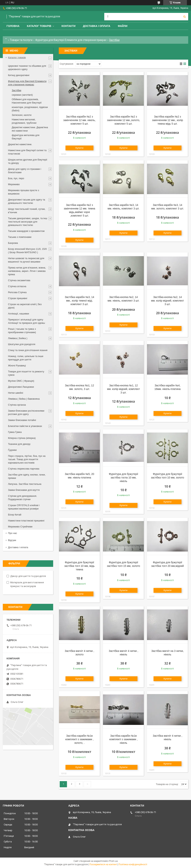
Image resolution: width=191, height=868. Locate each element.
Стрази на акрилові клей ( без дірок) (25, 306)
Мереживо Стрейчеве (20, 527)
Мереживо (14, 184)
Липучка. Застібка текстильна (25, 484)
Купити (80, 148)
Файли (123, 26)
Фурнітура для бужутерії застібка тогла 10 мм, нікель (123, 478)
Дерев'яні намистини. (20, 144)
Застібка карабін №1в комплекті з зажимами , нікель (123, 739)
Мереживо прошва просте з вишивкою (24, 192)
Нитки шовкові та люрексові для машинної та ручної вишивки (26, 260)
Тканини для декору (19, 444)
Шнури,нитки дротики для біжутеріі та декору (28, 161)
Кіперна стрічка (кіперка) (22, 438)
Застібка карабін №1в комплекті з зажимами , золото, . (79, 739)
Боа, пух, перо (16, 178)
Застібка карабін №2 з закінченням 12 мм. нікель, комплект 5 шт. (79, 120)
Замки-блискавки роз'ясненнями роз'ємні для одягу (26, 412)
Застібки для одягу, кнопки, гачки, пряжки (27, 476)
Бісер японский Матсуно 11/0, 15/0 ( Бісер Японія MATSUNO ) (27, 251)
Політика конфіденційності (133, 864)
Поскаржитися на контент (103, 864)
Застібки (17, 90)
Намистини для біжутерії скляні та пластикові (27, 152)
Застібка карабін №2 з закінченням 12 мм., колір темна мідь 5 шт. (167, 120)
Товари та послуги (21, 40)
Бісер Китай (15, 515)
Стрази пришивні (18, 298)
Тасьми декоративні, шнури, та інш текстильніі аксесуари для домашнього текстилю (28, 222)
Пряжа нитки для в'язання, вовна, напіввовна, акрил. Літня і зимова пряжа (27, 271)
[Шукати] (184, 17)
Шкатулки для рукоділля (22, 344)
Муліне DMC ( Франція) (21, 381)
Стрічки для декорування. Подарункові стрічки (22, 498)
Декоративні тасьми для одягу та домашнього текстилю (26, 201)
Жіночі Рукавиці (17, 366)
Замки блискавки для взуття (24, 490)
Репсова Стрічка (17, 292)
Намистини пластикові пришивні (26, 521)
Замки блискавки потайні (22, 420)
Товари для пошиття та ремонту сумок (26, 373)
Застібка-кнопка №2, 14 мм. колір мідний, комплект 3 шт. (167, 301)
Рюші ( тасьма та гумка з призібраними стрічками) (22, 331)
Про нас (12, 533)
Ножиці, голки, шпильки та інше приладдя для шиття (26, 358)
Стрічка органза (17, 405)
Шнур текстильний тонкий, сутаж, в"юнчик (27, 211)
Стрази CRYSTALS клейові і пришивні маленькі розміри (24, 507)
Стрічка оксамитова (19, 280)
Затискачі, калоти (22, 115)
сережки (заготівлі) (22, 95)
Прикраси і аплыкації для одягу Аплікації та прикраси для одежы (26, 321)
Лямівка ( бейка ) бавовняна (24, 399)
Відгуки (12, 540)
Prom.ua (113, 861)
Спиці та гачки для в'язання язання (28, 350)
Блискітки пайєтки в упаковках (25, 426)
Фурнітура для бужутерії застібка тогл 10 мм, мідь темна (79, 566)
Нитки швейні (16, 393)
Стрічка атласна (17, 286)
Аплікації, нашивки (19, 314)
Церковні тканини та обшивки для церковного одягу (27, 68)
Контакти (69, 26)
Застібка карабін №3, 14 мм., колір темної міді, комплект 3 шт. (79, 301)
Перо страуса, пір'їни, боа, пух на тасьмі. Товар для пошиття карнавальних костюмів (27, 459)
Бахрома (13, 243)
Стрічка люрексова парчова (24, 469)
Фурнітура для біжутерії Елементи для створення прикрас (71, 40)
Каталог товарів (39, 26)
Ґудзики (12, 450)
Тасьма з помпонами (20, 237)
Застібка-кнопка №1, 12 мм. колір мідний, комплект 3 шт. (123, 389)
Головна (13, 26)
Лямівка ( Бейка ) (18, 338)
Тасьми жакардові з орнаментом (26, 231)
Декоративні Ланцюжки (21, 387)
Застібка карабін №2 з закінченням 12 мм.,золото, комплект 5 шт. (124, 120)
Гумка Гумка (15, 432)
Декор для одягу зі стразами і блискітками (25, 171)
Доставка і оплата (97, 26)
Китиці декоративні (19, 75)
